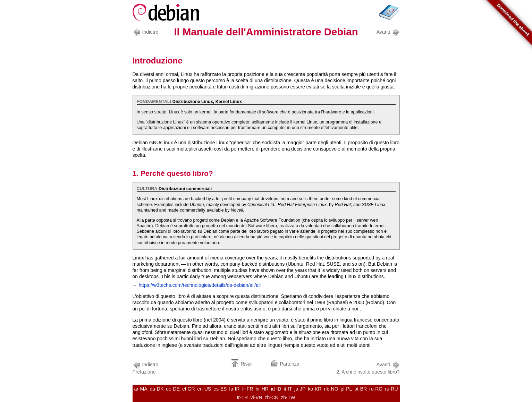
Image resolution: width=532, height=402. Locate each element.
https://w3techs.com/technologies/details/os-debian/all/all (200, 285)
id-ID (276, 389)
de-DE (173, 389)
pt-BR (361, 389)
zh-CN (272, 397)
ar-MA (141, 389)
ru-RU (391, 389)
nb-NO (331, 389)
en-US (204, 389)
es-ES (220, 389)
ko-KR (315, 389)
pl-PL (347, 389)
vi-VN (256, 397)
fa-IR (234, 389)
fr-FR (248, 389)
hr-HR (262, 389)
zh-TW (288, 397)
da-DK (157, 389)
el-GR (189, 389)
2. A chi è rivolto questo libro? (368, 367)
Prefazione (147, 367)
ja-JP (300, 389)
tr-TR (242, 397)
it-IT (288, 389)
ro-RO (376, 389)
